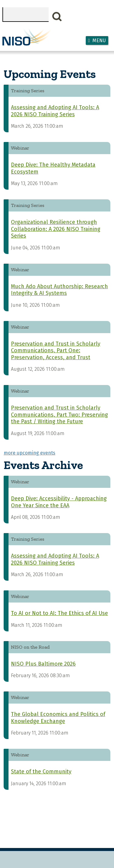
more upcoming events (29, 453)
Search (57, 17)
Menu (99, 41)
